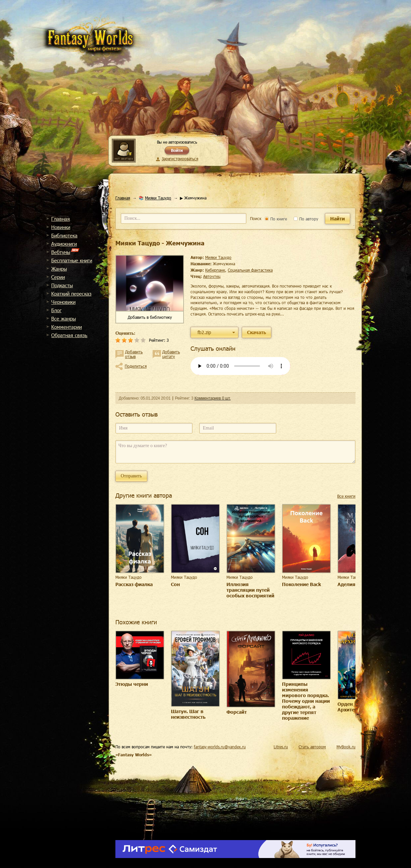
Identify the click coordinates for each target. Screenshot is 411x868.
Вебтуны (61, 252)
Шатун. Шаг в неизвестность (188, 714)
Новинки (61, 227)
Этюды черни (132, 684)
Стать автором (312, 747)
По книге (276, 219)
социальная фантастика (250, 270)
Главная (61, 219)
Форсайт (237, 712)
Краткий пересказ (71, 294)
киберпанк (215, 270)
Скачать (257, 332)
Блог (56, 310)
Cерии (58, 277)
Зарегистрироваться (180, 159)
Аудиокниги (64, 244)
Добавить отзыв (134, 354)
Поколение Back (301, 584)
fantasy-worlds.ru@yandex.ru (220, 747)
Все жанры (64, 318)
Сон (175, 584)
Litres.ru (281, 747)
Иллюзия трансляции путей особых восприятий (250, 590)
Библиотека (64, 235)
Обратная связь (69, 335)
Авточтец (212, 276)
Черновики (63, 302)
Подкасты (62, 285)
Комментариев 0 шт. (213, 398)
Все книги (346, 496)
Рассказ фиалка (134, 584)
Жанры (59, 269)
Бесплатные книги (72, 260)
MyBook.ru (346, 747)
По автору (306, 219)
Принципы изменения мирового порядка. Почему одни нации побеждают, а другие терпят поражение (306, 701)
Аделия (346, 584)
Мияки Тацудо (158, 198)
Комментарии (67, 327)
